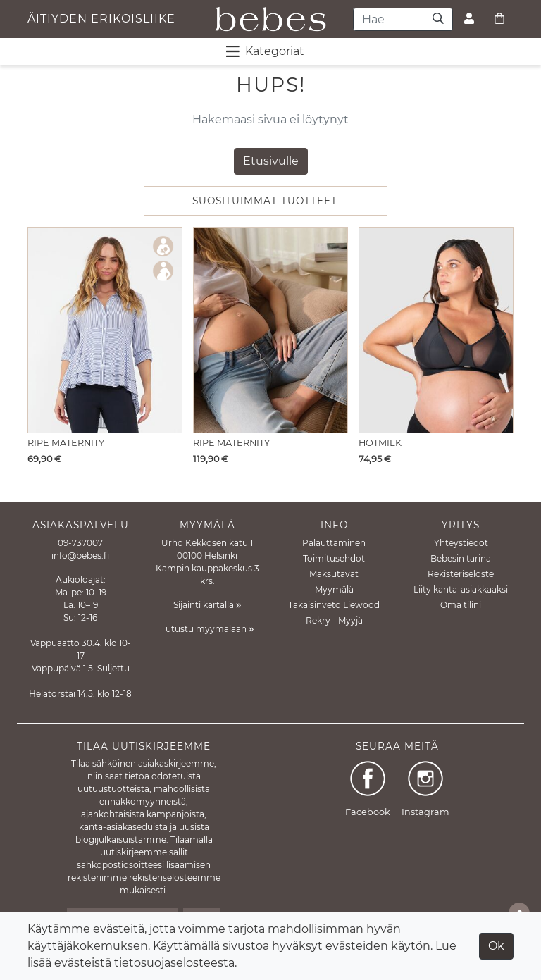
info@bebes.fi (80, 556)
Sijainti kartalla (207, 605)
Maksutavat (334, 574)
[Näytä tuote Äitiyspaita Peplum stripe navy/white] (105, 330)
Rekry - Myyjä (334, 620)
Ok (496, 946)
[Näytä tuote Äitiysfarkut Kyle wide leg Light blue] (270, 330)
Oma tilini (461, 605)
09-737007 (80, 543)
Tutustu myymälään (207, 629)
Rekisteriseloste (461, 574)
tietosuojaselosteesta (174, 963)
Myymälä (334, 589)
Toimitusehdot (334, 558)
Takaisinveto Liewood (334, 605)
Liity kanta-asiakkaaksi (461, 589)
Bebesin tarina (461, 558)
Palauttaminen (334, 543)
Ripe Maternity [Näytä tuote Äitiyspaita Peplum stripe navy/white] (66, 443)
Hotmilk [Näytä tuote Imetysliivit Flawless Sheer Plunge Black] (380, 443)
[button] (499, 335)
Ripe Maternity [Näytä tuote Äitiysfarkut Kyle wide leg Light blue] (231, 443)
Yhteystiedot (461, 543)
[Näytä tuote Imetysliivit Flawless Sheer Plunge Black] (436, 330)
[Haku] (439, 19)
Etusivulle (271, 161)
